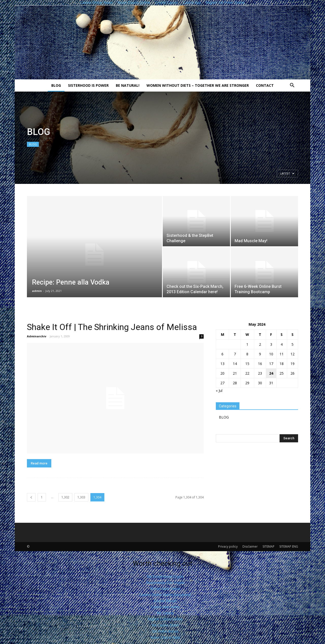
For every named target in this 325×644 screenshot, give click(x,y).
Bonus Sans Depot (165, 589)
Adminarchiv (37, 336)
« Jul (219, 390)
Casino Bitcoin (165, 601)
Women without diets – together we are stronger (198, 85)
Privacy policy (228, 546)
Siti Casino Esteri (165, 625)
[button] (292, 86)
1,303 (81, 497)
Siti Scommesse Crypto (165, 577)
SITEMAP (269, 546)
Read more (39, 463)
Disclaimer (250, 546)
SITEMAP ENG (289, 546)
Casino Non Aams (165, 607)
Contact (265, 85)
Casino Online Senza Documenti (165, 595)
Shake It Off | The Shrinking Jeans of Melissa (112, 327)
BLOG (56, 85)
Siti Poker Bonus (165, 631)
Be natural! (128, 85)
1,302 (65, 497)
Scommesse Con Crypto (165, 583)
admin (37, 291)
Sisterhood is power (88, 85)
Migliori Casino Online (165, 619)
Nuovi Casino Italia (165, 637)
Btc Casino (165, 613)
